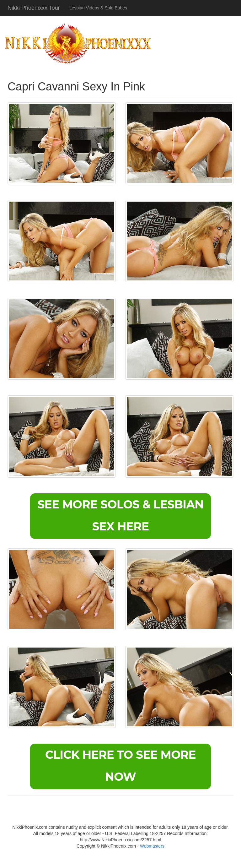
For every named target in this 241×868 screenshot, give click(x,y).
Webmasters (152, 846)
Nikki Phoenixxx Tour (34, 8)
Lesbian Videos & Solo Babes (98, 8)
